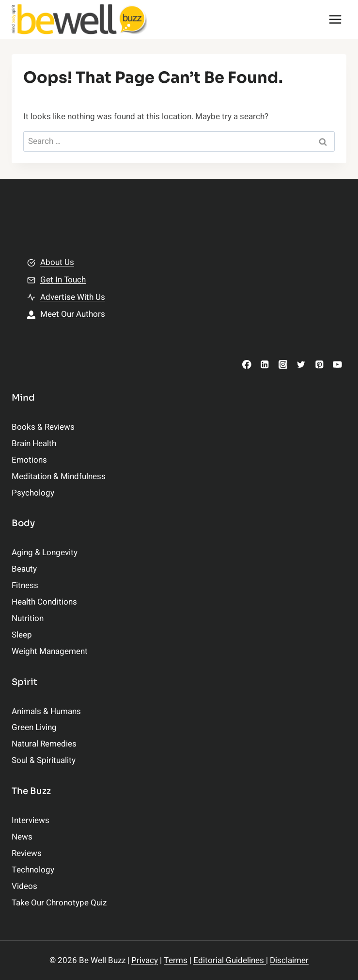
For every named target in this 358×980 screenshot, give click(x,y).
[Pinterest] (319, 365)
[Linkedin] (265, 365)
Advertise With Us (73, 297)
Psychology (33, 493)
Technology (33, 870)
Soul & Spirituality (44, 760)
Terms (176, 960)
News (22, 837)
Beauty (24, 569)
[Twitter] (301, 365)
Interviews (31, 820)
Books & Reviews (43, 427)
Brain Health (34, 443)
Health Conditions (44, 602)
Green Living (34, 727)
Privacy (145, 960)
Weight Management (50, 651)
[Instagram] (283, 365)
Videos (24, 886)
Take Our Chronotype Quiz (59, 903)
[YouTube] (337, 365)
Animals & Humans (46, 711)
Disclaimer (289, 960)
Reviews (27, 853)
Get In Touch (63, 280)
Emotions (29, 460)
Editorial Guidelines (230, 960)
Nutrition (28, 618)
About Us (57, 262)
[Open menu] (335, 19)
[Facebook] (247, 365)
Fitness (25, 585)
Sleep (22, 635)
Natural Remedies (44, 744)
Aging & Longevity (45, 552)
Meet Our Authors (73, 314)
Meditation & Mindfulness (59, 476)
